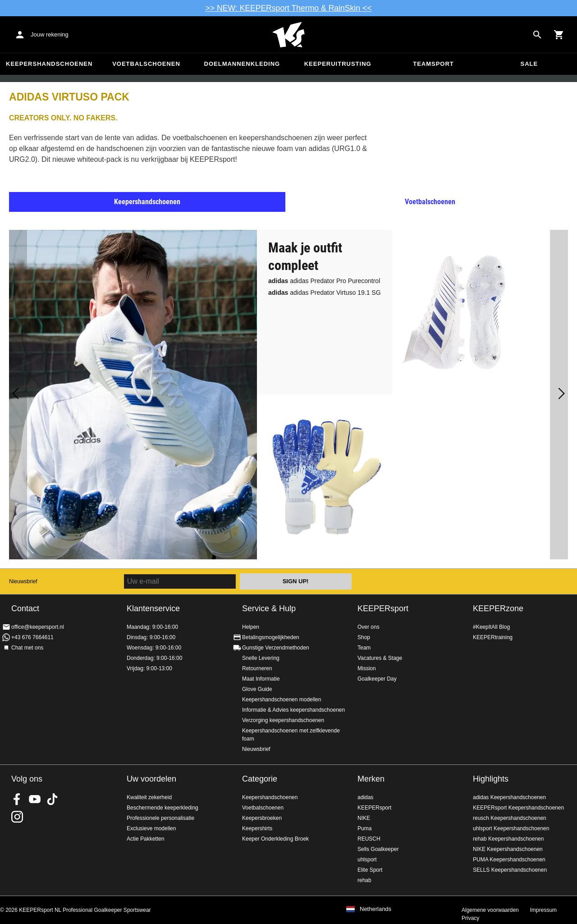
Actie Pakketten (145, 839)
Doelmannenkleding (242, 64)
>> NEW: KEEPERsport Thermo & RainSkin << (289, 8)
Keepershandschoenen (49, 64)
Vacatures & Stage (380, 658)
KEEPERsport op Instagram (17, 817)
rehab (364, 880)
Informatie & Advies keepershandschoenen (293, 710)
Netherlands (376, 909)
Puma (364, 828)
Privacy (470, 918)
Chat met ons (27, 648)
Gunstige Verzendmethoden (276, 648)
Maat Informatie (261, 679)
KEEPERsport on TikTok (52, 799)
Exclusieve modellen (151, 828)
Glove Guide (257, 689)
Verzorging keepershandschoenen (283, 720)
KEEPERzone (498, 608)
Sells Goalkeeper (378, 849)
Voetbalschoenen (146, 64)
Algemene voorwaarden (490, 910)
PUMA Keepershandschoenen (509, 860)
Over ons (369, 627)
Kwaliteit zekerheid (149, 797)
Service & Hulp (269, 608)
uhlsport (367, 860)
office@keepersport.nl (38, 627)
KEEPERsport (383, 608)
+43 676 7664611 (32, 637)
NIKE (364, 818)
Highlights (491, 779)
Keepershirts (257, 828)
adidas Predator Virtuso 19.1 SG (325, 293)
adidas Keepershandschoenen (509, 797)
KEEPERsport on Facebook (17, 799)
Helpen (251, 627)
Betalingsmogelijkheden (271, 637)
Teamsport (433, 64)
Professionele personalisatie (160, 818)
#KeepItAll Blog (491, 627)
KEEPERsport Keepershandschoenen (518, 808)
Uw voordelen (151, 779)
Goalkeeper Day (377, 679)
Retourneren (257, 668)
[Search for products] (537, 35)
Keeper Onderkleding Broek (275, 839)
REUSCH (369, 839)
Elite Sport (370, 870)
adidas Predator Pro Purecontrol (324, 281)
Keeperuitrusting (338, 64)
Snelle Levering (261, 658)
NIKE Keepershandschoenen (508, 849)
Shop (364, 637)
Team (364, 648)
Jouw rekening (50, 34)
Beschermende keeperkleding (163, 808)
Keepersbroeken (262, 818)
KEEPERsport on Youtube (35, 799)
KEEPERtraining (493, 637)
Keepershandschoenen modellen (282, 700)
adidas (365, 797)
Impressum (543, 910)
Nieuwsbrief (23, 581)
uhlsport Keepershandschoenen (511, 828)
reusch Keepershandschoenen (510, 818)
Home (288, 35)
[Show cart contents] (559, 35)
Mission (367, 668)
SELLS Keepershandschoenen (510, 870)
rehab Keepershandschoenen (508, 839)
